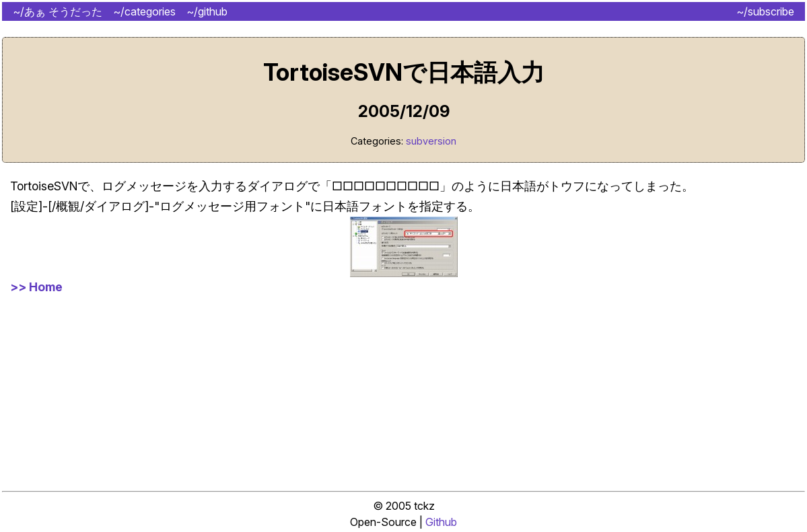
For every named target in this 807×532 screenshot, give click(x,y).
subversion (431, 141)
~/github (207, 11)
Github (441, 522)
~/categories (144, 11)
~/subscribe (765, 11)
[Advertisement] (403, 391)
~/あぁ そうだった (58, 11)
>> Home (36, 287)
